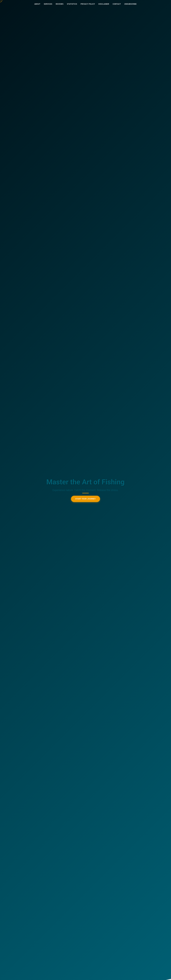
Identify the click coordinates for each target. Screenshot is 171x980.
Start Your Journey (86, 499)
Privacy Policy (88, 4)
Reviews (60, 4)
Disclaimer (104, 4)
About (37, 4)
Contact (117, 4)
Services (48, 4)
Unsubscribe (131, 4)
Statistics (72, 4)
